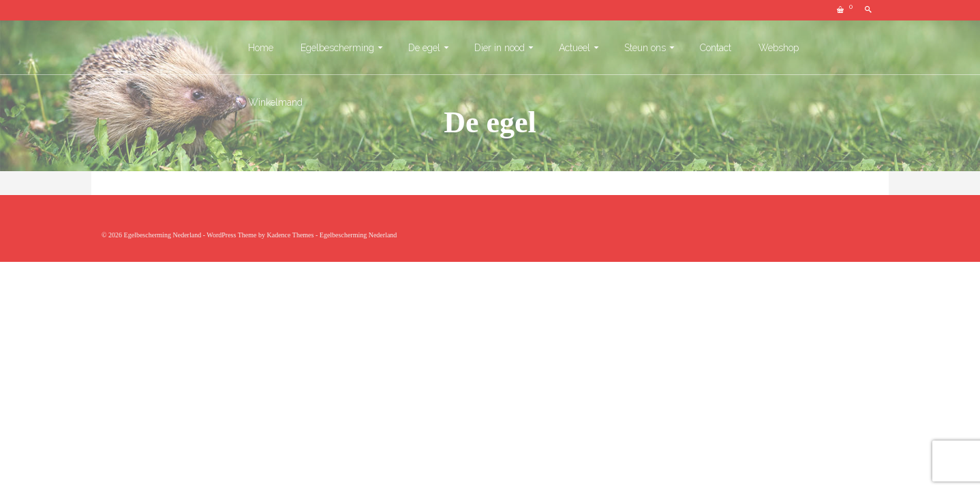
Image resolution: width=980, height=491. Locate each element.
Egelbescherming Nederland (358, 235)
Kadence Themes (290, 235)
